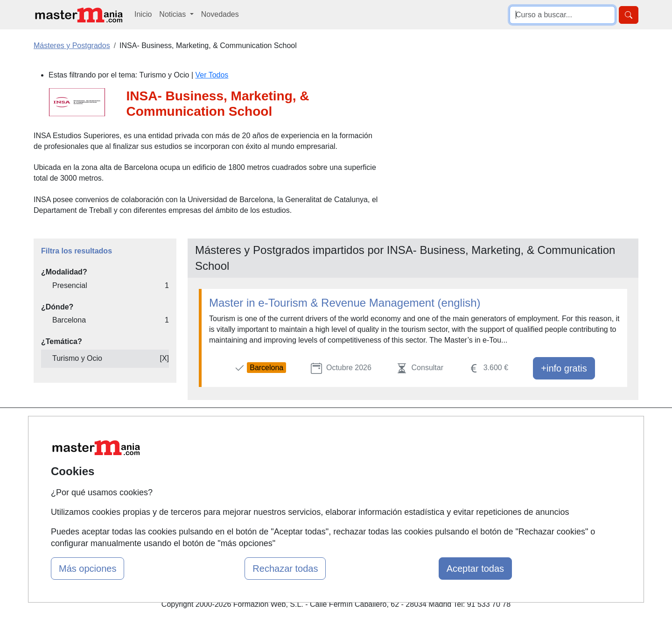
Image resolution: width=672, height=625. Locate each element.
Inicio (143, 14)
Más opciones (87, 569)
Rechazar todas (285, 569)
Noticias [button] (173, 14)
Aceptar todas (475, 569)
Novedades (220, 14)
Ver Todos (212, 75)
